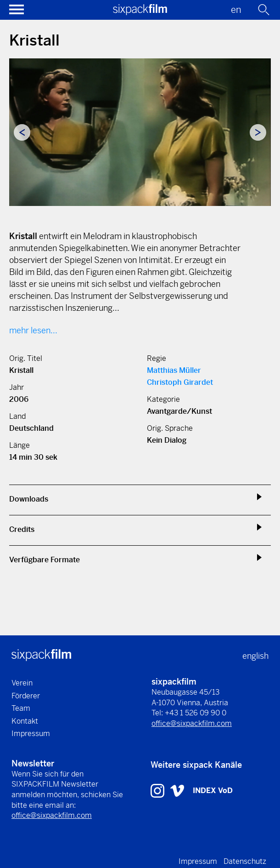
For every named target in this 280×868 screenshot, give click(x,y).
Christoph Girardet (180, 382)
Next (258, 132)
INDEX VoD (213, 791)
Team (21, 708)
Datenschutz (245, 861)
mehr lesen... (33, 330)
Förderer (26, 696)
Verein (22, 683)
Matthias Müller (174, 370)
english (255, 656)
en (236, 10)
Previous (22, 132)
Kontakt (25, 721)
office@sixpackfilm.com (192, 723)
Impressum (31, 734)
